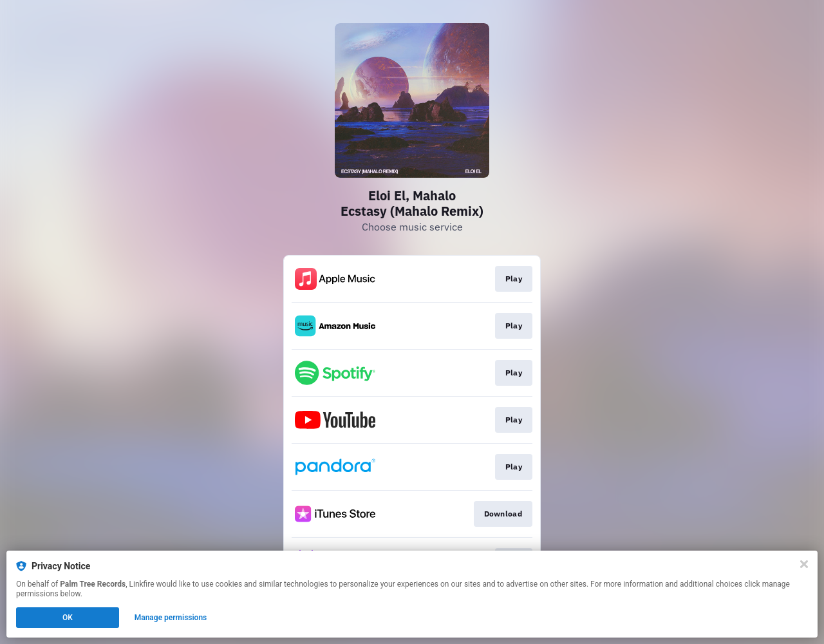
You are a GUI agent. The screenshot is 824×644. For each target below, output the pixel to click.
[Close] (804, 564)
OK (68, 618)
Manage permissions (171, 618)
